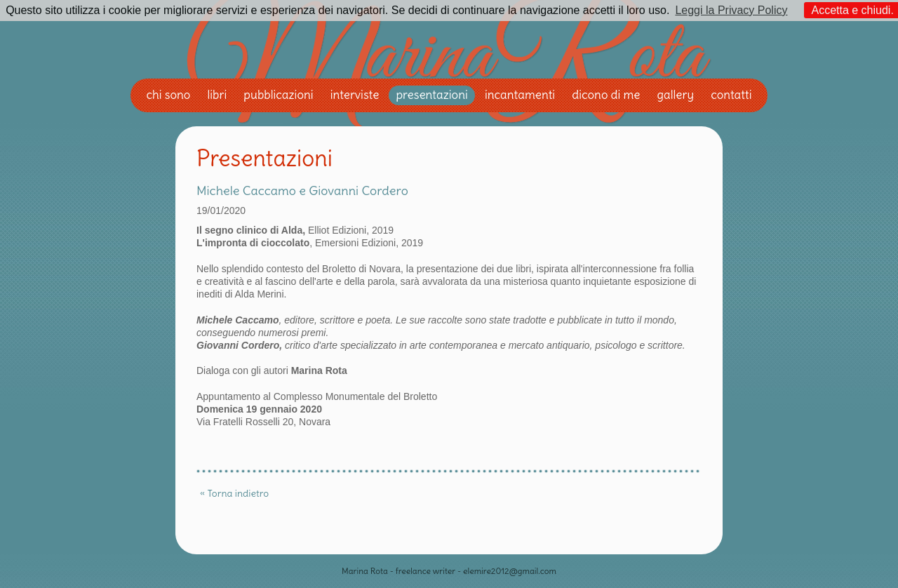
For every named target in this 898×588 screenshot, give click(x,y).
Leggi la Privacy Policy (731, 10)
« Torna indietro (234, 493)
